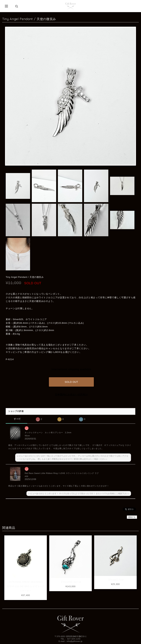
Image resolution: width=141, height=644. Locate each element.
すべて (17, 418)
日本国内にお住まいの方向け (71, 394)
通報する (132, 516)
